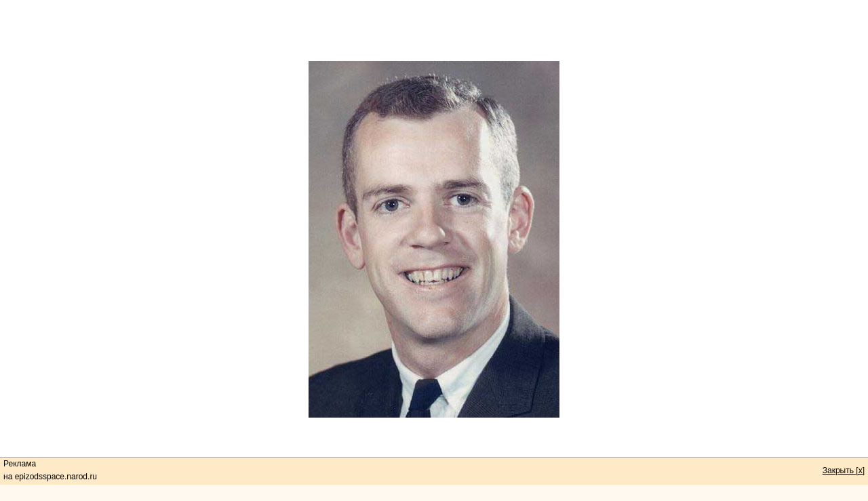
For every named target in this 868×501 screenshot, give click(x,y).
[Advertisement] (434, 31)
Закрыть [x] (844, 470)
